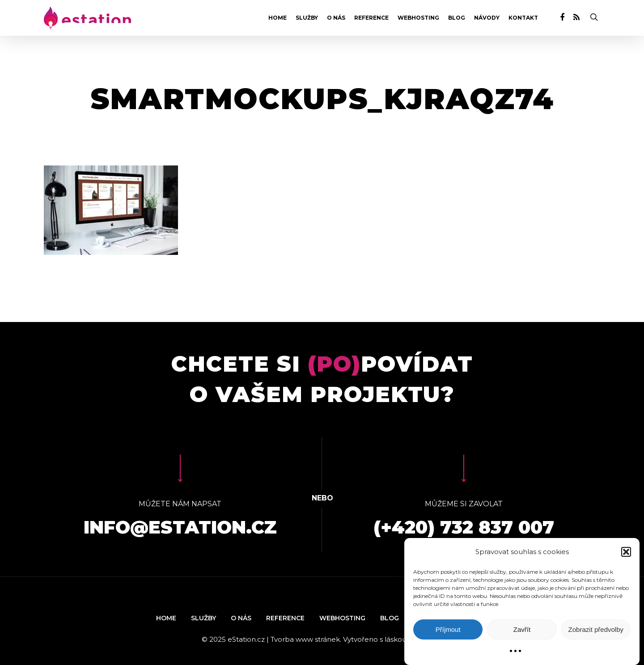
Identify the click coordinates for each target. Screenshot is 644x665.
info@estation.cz (180, 527)
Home (278, 18)
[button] (626, 552)
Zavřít (522, 629)
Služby (307, 18)
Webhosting (418, 18)
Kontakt (523, 18)
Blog (457, 18)
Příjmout (448, 629)
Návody (487, 18)
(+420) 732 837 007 (464, 527)
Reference (371, 18)
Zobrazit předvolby (596, 629)
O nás (336, 18)
